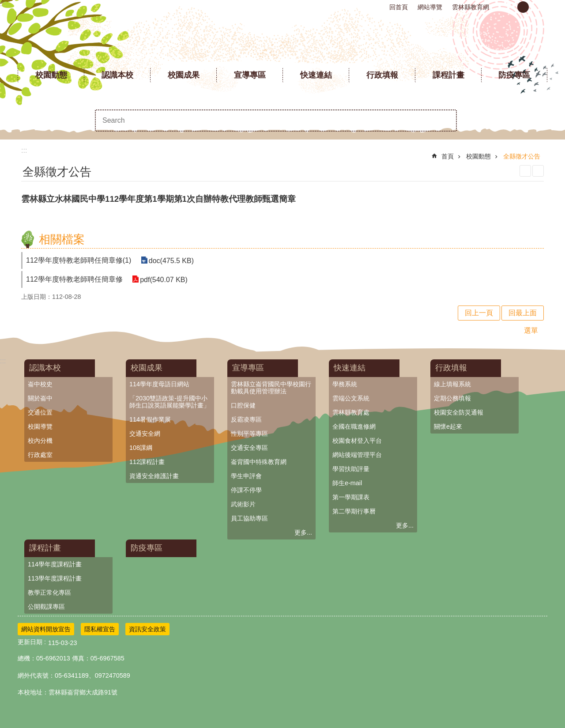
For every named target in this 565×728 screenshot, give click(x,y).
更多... (303, 532)
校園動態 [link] (51, 75)
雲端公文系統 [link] (351, 398)
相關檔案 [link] (62, 239)
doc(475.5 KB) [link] (170, 260)
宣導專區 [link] (250, 75)
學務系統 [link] (345, 384)
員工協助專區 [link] (249, 518)
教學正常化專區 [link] (49, 592)
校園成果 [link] (184, 75)
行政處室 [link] (40, 455)
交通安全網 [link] (145, 434)
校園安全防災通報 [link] (459, 412)
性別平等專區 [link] (249, 434)
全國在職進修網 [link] (354, 426)
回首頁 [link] (399, 7)
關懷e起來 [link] (448, 426)
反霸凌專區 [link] (246, 419)
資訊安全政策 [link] (147, 629)
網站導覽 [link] (430, 7)
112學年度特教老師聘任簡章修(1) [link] (79, 260)
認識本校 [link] (117, 75)
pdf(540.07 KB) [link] (163, 279)
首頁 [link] (448, 156)
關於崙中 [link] (40, 398)
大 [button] (538, 7)
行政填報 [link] (382, 75)
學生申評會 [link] (246, 476)
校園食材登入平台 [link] (357, 441)
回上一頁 (479, 313)
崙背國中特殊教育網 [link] (259, 462)
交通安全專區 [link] (249, 448)
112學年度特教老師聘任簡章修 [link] (74, 279)
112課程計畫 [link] (147, 462)
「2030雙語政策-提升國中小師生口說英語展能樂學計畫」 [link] (169, 402)
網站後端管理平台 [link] (357, 455)
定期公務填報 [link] (452, 398)
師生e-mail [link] (347, 483)
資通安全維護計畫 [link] (154, 476)
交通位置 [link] (40, 412)
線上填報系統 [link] (452, 384)
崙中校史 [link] (40, 384)
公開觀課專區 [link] (46, 607)
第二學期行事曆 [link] (354, 511)
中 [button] (523, 7)
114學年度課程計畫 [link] (55, 564)
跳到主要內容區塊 (5, 5)
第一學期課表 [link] (351, 497)
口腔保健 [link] (243, 405)
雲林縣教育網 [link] (471, 7)
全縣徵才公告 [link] (522, 156)
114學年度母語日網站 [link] (159, 384)
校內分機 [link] (40, 441)
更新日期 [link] (30, 642)
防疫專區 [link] (514, 75)
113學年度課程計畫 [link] (55, 578)
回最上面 (523, 313)
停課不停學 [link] (246, 490)
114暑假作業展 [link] (150, 419)
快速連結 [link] (316, 75)
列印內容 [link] (525, 171)
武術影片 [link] (243, 504)
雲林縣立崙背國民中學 (283, 40)
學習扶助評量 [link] (351, 469)
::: (3, 4)
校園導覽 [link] (40, 426)
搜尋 (446, 121)
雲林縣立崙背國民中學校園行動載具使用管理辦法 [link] (271, 388)
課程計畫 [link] (448, 75)
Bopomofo (538, 171)
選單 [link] (531, 330)
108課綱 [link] (141, 448)
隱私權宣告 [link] (100, 629)
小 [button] (508, 7)
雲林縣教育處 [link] (351, 412)
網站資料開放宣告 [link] (46, 629)
